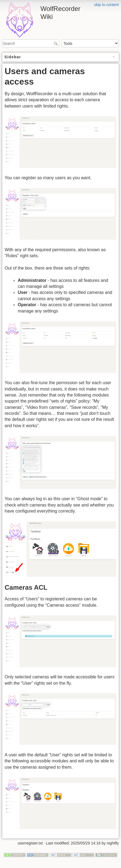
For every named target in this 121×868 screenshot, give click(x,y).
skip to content (107, 5)
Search (56, 44)
